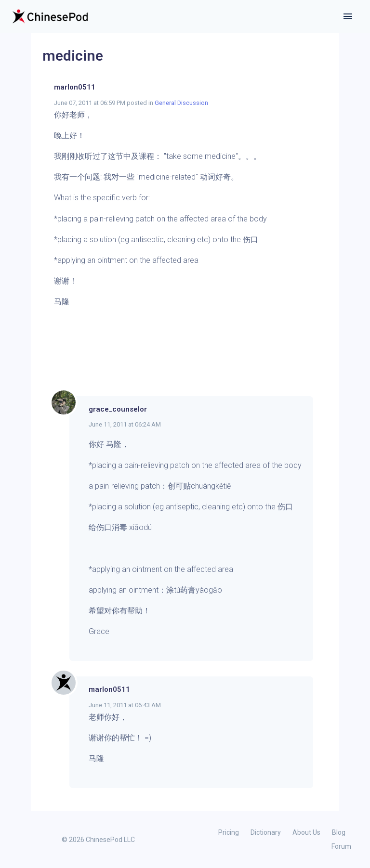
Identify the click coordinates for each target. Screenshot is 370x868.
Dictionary (266, 832)
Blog (339, 832)
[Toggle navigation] (348, 16)
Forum (341, 846)
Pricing (229, 832)
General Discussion (181, 103)
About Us (306, 832)
